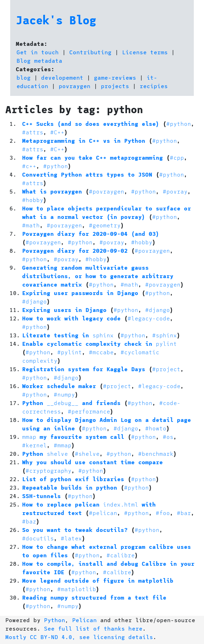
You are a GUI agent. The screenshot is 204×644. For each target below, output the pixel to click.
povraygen (75, 86)
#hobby (33, 200)
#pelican (103, 513)
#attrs (33, 132)
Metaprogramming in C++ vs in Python (84, 140)
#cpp (177, 157)
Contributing (90, 52)
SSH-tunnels (42, 496)
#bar (184, 513)
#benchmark (156, 453)
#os (168, 437)
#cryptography (49, 470)
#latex (71, 538)
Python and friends (71, 403)
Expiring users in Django (64, 310)
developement (62, 77)
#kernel (34, 445)
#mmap (63, 445)
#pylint (70, 352)
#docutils (38, 538)
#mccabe (101, 352)
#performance (89, 411)
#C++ (57, 132)
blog (24, 77)
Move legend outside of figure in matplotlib (98, 580)
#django (34, 301)
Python (45, 453)
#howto (156, 428)
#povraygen (107, 191)
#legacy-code (149, 318)
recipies (154, 86)
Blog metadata (39, 60)
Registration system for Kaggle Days (84, 369)
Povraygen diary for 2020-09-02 (75, 250)
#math (31, 225)
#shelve (87, 453)
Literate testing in (68, 335)
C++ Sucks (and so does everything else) (91, 124)
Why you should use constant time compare (93, 462)
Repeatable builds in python (70, 487)
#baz (29, 521)
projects (115, 86)
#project (166, 369)
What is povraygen (52, 191)
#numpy (64, 394)
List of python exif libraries (73, 479)
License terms (145, 52)
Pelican (84, 620)
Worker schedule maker (59, 386)
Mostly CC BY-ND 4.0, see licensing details (79, 637)
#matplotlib (77, 589)
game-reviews (115, 77)
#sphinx (165, 335)
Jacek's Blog (56, 20)
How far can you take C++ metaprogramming (93, 157)
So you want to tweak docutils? (75, 530)
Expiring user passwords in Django (80, 293)
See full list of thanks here (93, 628)
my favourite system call (73, 437)
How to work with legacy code (71, 318)
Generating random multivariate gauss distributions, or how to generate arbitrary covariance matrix (98, 276)
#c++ (29, 166)
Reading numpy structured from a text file (94, 597)
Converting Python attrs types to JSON (87, 174)
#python (179, 124)
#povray (175, 191)
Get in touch (38, 52)
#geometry (105, 225)
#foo (163, 513)
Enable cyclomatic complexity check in (100, 344)
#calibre (121, 555)
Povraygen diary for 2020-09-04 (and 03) (91, 234)
